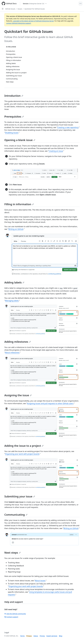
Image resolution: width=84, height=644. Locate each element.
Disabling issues (12, 133)
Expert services (52, 636)
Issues (20, 9)
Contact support (11, 617)
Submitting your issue (20, 496)
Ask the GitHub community (15, 614)
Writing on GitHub (16, 229)
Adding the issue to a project (24, 446)
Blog (61, 636)
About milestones (12, 353)
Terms (22, 636)
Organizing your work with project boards (22, 454)
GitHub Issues (10, 9)
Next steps (13, 553)
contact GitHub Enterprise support (19, 23)
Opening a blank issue (20, 140)
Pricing (42, 636)
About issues (40, 581)
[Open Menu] (80, 4)
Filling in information (19, 204)
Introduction (14, 96)
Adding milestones (18, 342)
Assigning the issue (18, 395)
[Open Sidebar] (3, 9)
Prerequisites (14, 116)
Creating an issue (56, 151)
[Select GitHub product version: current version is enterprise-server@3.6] (35, 4)
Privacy (29, 636)
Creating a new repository (68, 127)
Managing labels (12, 301)
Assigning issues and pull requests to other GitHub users (50, 403)
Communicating (16, 515)
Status (36, 636)
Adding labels (14, 282)
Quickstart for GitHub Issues (35, 9)
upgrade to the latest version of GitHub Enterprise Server (33, 21)
